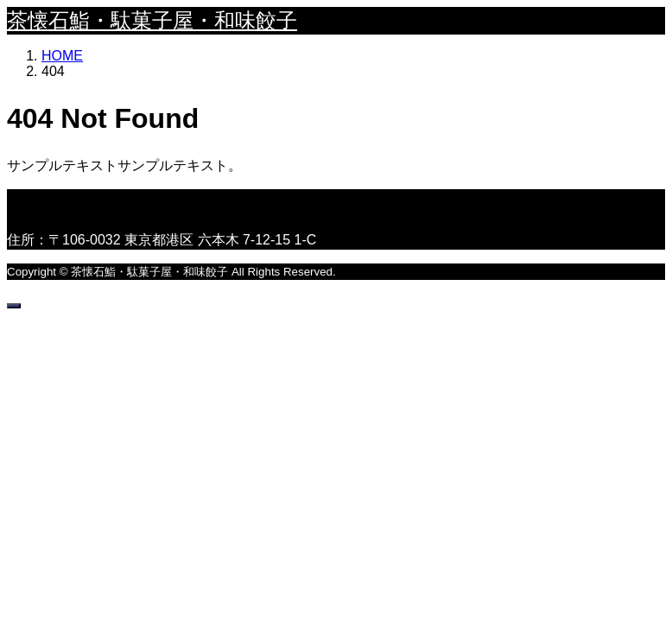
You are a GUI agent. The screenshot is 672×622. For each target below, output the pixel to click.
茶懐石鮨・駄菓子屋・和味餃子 (152, 20)
